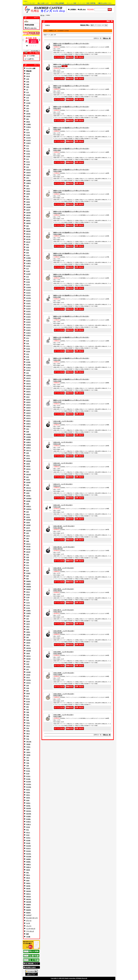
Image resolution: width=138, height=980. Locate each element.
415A (28, 338)
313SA (28, 132)
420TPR (28, 531)
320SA (28, 199)
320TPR (28, 213)
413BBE (28, 258)
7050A (28, 723)
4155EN (28, 322)
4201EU (28, 381)
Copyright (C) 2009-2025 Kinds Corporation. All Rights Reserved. (69, 978)
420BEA (29, 442)
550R (28, 688)
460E (28, 576)
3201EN (28, 170)
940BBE (28, 859)
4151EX (28, 295)
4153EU (28, 311)
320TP (28, 210)
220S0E (28, 114)
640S (28, 707)
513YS (28, 603)
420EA (28, 456)
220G (28, 108)
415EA (28, 346)
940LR (28, 878)
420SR (28, 522)
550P (28, 686)
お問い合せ (82, 9)
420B (28, 432)
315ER (28, 156)
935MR (28, 840)
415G (28, 354)
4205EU (28, 416)
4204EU (28, 410)
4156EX (28, 333)
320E (28, 186)
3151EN (28, 138)
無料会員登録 (30, 25)
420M (28, 493)
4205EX (28, 418)
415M (28, 360)
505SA (28, 592)
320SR (28, 205)
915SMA (29, 784)
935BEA (29, 822)
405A (28, 245)
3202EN (28, 173)
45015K (28, 549)
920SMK (29, 814)
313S (28, 130)
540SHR (29, 651)
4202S (28, 397)
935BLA (29, 824)
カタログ (29, 915)
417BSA (28, 368)
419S (28, 373)
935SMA (29, 854)
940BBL (28, 862)
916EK (28, 792)
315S (28, 159)
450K (28, 560)
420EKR (29, 461)
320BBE (28, 180)
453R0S (28, 573)
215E (28, 98)
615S (28, 696)
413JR (28, 271)
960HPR (29, 910)
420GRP (29, 474)
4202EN (28, 389)
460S (28, 579)
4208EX (28, 426)
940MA (28, 883)
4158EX (28, 335)
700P (28, 718)
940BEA (29, 864)
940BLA (29, 867)
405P (28, 253)
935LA (28, 832)
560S (28, 691)
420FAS (28, 469)
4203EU (28, 402)
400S (28, 226)
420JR (28, 480)
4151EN (28, 290)
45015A (28, 544)
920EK (28, 798)
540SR (28, 653)
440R (28, 541)
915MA (28, 776)
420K (28, 485)
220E (28, 106)
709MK (28, 744)
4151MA (29, 298)
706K (28, 736)
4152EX (28, 306)
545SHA (29, 680)
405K (28, 250)
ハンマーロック (31, 929)
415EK (28, 349)
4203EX (28, 405)
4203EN (28, 400)
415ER (28, 351)
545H (28, 664)
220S (28, 111)
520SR (28, 621)
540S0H (28, 640)
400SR (28, 229)
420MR (28, 501)
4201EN (28, 378)
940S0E (28, 889)
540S (28, 637)
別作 (27, 934)
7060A (28, 731)
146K (28, 87)
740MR (28, 755)
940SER (28, 897)
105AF (28, 76)
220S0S (28, 116)
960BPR (28, 905)
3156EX (28, 143)
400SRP (28, 231)
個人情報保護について (32, 964)
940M (28, 881)
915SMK (29, 787)
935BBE (28, 816)
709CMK (29, 742)
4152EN (28, 301)
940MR (28, 886)
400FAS (28, 218)
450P (28, 563)
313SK (28, 135)
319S (28, 167)
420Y (28, 533)
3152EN (28, 140)
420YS (28, 536)
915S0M (28, 782)
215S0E (28, 103)
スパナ (28, 923)
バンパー (29, 926)
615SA (28, 699)
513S (28, 600)
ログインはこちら (31, 28)
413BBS (28, 261)
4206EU (28, 421)
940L (28, 873)
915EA (28, 768)
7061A (28, 734)
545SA (28, 677)
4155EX (28, 327)
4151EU (28, 293)
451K (28, 568)
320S (28, 197)
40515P (28, 242)
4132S (28, 255)
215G (28, 100)
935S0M (28, 846)
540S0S (28, 643)
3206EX (28, 175)
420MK (28, 496)
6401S (28, 704)
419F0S (28, 370)
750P (28, 766)
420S (28, 512)
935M (28, 835)
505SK (28, 595)
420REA (29, 506)
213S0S (28, 95)
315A (28, 146)
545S (28, 669)
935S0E (28, 843)
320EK (28, 191)
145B (28, 79)
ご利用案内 (73, 9)
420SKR (29, 520)
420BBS (28, 440)
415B (28, 341)
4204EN (28, 408)
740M (28, 750)
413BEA (29, 263)
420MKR (29, 498)
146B (28, 84)
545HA (28, 667)
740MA (28, 752)
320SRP (28, 207)
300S (28, 119)
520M (28, 616)
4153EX (28, 314)
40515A (28, 234)
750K (28, 763)
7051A (28, 726)
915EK (28, 771)
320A (28, 178)
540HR (28, 635)
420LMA (29, 490)
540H (28, 629)
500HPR (29, 587)
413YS (28, 285)
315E (28, 148)
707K (28, 739)
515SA (28, 605)
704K (28, 720)
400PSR (28, 223)
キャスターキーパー (32, 918)
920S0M (28, 808)
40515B (28, 237)
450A (28, 555)
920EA (28, 795)
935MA (28, 838)
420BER (29, 445)
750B (28, 760)
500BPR (28, 581)
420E (28, 453)
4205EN (28, 413)
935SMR (29, 857)
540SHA (29, 648)
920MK (28, 806)
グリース (29, 921)
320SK (28, 202)
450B (28, 557)
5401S (28, 627)
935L (28, 830)
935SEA (28, 848)
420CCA (29, 450)
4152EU (28, 303)
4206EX (28, 424)
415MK (28, 362)
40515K (28, 239)
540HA (28, 632)
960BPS (28, 907)
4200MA (29, 376)
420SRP (28, 525)
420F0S (28, 466)
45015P (28, 552)
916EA (28, 790)
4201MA (29, 386)
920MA (28, 803)
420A (28, 429)
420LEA (29, 488)
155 (27, 90)
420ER (28, 464)
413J (27, 269)
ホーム (42, 15)
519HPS (28, 613)
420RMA (29, 509)
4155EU (28, 325)
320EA (28, 189)
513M (28, 597)
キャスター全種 (31, 68)
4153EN (28, 309)
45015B (28, 547)
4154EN (28, 317)
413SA (28, 279)
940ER (28, 870)
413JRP (28, 274)
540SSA (28, 656)
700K (28, 715)
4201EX (28, 384)
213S (28, 92)
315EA (28, 151)
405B (28, 247)
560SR (28, 693)
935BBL (28, 819)
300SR (28, 122)
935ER (28, 827)
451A (28, 565)
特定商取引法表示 (31, 967)
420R (28, 504)
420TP (28, 528)
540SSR (28, 659)
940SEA (28, 894)
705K (28, 728)
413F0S (28, 266)
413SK (28, 282)
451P (28, 571)
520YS (28, 624)
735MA (28, 747)
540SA (28, 645)
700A (28, 710)
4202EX (28, 394)
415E (28, 344)
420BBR (29, 437)
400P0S (28, 221)
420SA (28, 515)
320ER (28, 194)
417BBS (28, 365)
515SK (28, 608)
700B (28, 712)
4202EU (28, 392)
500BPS (28, 584)
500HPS (28, 589)
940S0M (28, 891)
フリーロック (30, 931)
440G (28, 539)
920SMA (29, 811)
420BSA (28, 448)
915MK (28, 779)
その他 (28, 937)
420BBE (28, 434)
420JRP (28, 482)
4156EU (28, 330)
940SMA (29, 899)
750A (28, 758)
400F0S (28, 215)
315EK (28, 154)
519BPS (28, 611)
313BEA (29, 127)
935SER (28, 851)
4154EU (28, 319)
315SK (28, 164)
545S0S (28, 675)
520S (28, 619)
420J (27, 477)
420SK (28, 517)
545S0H (28, 672)
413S (28, 277)
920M (28, 800)
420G (28, 472)
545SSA (28, 683)
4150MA (29, 287)
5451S (28, 661)
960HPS (28, 913)
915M (28, 774)
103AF (28, 74)
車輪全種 (29, 71)
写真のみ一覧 (107, 38)
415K (28, 357)
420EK (28, 458)
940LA (28, 875)
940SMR (29, 902)
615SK (28, 702)
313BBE (28, 124)
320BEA (29, 183)
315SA (28, 162)
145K (28, 82)
